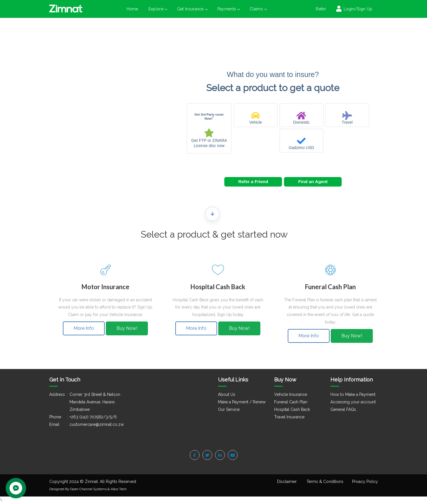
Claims (258, 9)
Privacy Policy (365, 482)
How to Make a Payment (353, 394)
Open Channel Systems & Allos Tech (98, 489)
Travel (347, 122)
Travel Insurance (289, 417)
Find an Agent (313, 182)
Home (132, 9)
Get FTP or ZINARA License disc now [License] (209, 143)
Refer (321, 9)
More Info (84, 328)
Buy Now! (127, 328)
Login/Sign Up (357, 9)
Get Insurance (192, 9)
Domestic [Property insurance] (301, 122)
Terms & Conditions (325, 482)
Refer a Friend (253, 182)
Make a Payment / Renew (242, 402)
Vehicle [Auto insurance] (255, 122)
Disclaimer (287, 482)
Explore (158, 9)
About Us (227, 394)
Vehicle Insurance (291, 394)
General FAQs (343, 409)
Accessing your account (353, 402)
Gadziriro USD (301, 148)
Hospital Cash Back (292, 409)
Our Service (229, 409)
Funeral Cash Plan (291, 402)
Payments (228, 9)
